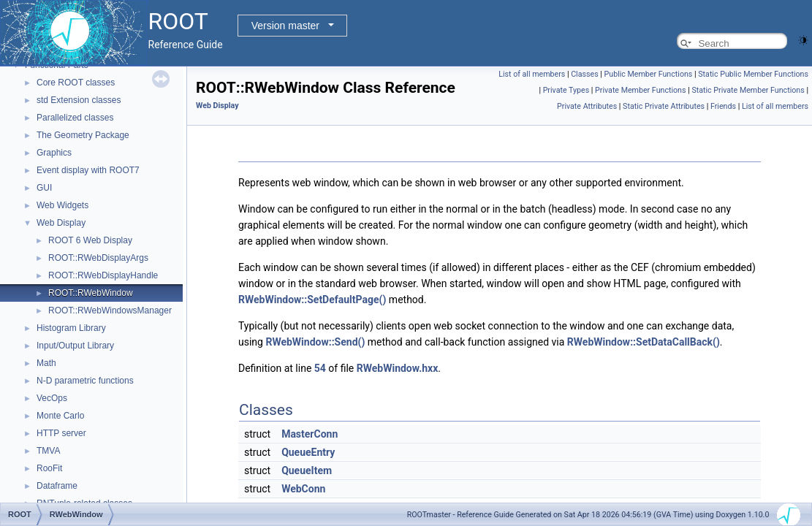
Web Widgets (62, 205)
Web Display (61, 223)
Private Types (566, 90)
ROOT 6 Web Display (90, 240)
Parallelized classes (75, 118)
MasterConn (310, 434)
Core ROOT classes (76, 83)
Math (46, 363)
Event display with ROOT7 (88, 170)
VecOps (52, 398)
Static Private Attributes (664, 106)
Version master (285, 26)
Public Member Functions (649, 74)
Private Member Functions (640, 90)
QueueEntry (308, 452)
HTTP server (61, 433)
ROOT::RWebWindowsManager (110, 310)
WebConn (303, 489)
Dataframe (57, 486)
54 (320, 368)
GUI (44, 188)
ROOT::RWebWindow (91, 293)
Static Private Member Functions (748, 90)
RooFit (49, 468)
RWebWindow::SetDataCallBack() (644, 342)
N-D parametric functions (85, 381)
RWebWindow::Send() (315, 342)
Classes (584, 74)
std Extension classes (79, 100)
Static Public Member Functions (753, 74)
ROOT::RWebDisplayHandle (103, 275)
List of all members (532, 74)
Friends (723, 106)
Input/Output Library (75, 346)
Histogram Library (71, 328)
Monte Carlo (60, 416)
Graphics (54, 153)
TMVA (48, 451)
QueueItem (307, 470)
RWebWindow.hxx (398, 368)
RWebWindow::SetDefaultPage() (312, 300)
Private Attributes (587, 106)
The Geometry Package (83, 135)
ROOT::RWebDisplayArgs (98, 258)
